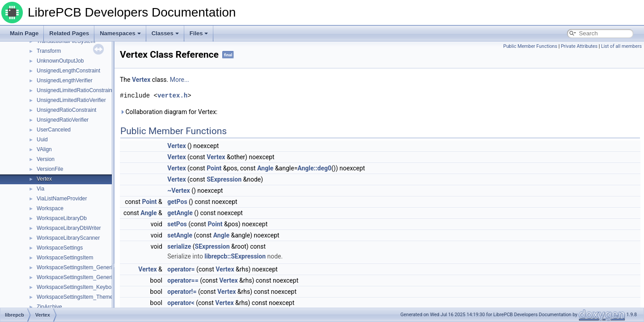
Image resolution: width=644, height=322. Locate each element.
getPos (177, 202)
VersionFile (50, 169)
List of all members (621, 46)
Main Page (24, 33)
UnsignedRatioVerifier (63, 120)
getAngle (180, 213)
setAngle (180, 235)
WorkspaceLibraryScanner (68, 238)
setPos (177, 224)
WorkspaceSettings (60, 248)
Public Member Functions (530, 46)
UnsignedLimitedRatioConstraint (75, 90)
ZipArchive (49, 307)
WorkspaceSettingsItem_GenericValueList (87, 277)
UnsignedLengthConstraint (68, 71)
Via (40, 189)
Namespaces (120, 33)
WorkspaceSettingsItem (65, 258)
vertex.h (172, 95)
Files (199, 33)
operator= (181, 269)
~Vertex (178, 191)
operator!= (182, 292)
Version (46, 159)
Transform (49, 51)
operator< (181, 303)
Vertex (44, 179)
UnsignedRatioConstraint (66, 110)
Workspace (50, 208)
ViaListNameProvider (62, 199)
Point (214, 168)
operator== (183, 280)
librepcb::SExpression (235, 256)
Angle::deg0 (314, 168)
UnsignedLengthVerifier (65, 80)
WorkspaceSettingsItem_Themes (76, 297)
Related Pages (69, 33)
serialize (179, 246)
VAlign (44, 149)
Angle (265, 168)
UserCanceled (54, 130)
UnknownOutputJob (60, 61)
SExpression (224, 179)
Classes (165, 33)
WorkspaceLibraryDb (62, 218)
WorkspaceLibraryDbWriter (69, 228)
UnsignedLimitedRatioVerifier (71, 100)
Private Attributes (579, 46)
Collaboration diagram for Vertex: (169, 112)
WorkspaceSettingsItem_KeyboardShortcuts (89, 287)
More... (180, 80)
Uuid (42, 140)
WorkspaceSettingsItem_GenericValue (83, 267)
